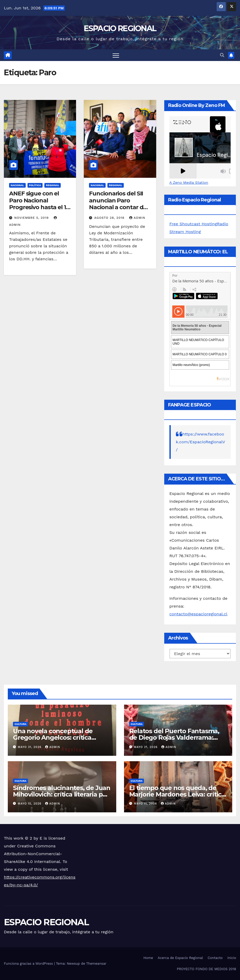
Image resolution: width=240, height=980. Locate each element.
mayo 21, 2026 (146, 747)
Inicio (232, 958)
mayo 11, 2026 (146, 804)
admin (137, 218)
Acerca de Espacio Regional (180, 958)
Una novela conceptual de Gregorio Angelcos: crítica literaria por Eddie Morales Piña (60, 737)
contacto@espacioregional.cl (198, 614)
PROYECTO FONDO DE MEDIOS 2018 (207, 969)
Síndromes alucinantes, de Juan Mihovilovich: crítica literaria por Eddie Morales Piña (62, 794)
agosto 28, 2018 (110, 218)
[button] (222, 55)
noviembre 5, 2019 (32, 218)
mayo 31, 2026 (30, 747)
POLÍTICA (35, 185)
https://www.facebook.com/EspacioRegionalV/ (201, 442)
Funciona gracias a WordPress (29, 964)
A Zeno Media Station (189, 182)
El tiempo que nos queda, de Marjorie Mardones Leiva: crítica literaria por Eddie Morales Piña (177, 794)
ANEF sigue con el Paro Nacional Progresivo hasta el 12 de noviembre (39, 204)
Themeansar (96, 964)
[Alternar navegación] (116, 55)
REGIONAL (53, 185)
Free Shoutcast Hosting (193, 224)
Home (148, 958)
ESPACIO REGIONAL (120, 28)
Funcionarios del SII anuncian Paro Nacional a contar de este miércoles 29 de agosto (118, 207)
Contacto (215, 958)
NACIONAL (17, 185)
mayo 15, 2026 (30, 804)
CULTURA (20, 724)
